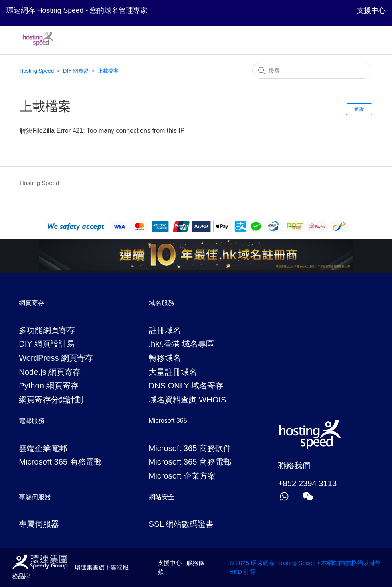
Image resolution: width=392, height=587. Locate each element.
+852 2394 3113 (307, 483)
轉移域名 (165, 358)
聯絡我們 (294, 465)
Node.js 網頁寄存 (50, 372)
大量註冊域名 (173, 372)
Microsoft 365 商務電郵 (60, 462)
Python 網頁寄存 (48, 386)
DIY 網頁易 (76, 71)
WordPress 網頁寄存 (56, 358)
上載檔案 (108, 71)
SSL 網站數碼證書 (181, 524)
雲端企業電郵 (43, 448)
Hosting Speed (37, 71)
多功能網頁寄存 (47, 330)
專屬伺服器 (39, 524)
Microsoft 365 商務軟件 (190, 448)
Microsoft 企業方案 (182, 476)
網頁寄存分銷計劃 (51, 400)
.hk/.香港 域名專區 (182, 344)
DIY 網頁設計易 (47, 344)
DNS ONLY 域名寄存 (186, 386)
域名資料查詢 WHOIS (188, 400)
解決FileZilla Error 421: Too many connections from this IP (102, 131)
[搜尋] (312, 71)
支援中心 (371, 10)
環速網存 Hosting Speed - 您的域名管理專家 (77, 10)
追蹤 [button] (359, 109)
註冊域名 (165, 330)
